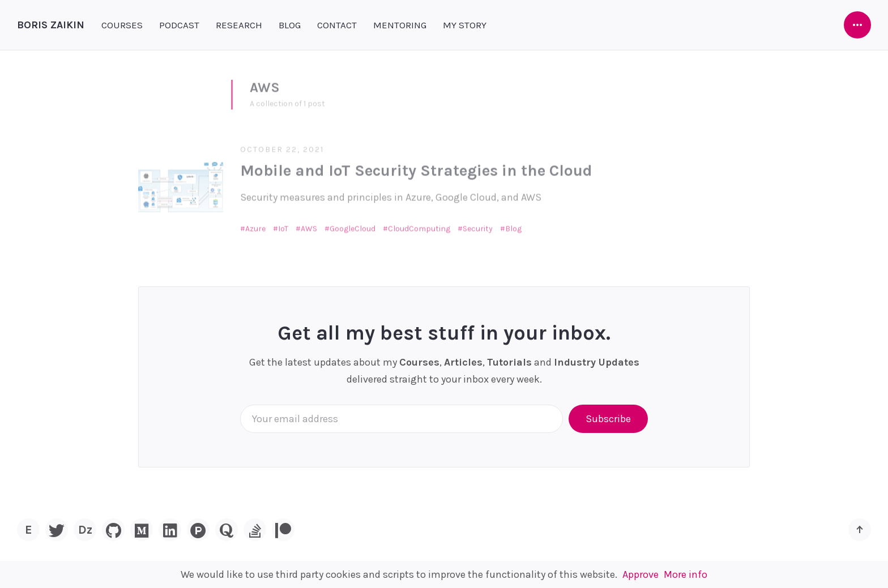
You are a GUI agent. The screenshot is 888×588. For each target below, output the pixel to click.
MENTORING (400, 25)
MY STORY (465, 25)
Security (478, 223)
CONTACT (337, 25)
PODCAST (179, 25)
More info (686, 574)
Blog (513, 223)
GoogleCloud (353, 223)
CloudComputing (419, 223)
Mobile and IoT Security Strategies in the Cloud (416, 166)
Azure (255, 223)
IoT (283, 223)
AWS (309, 223)
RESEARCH (239, 25)
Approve (641, 574)
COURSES (122, 25)
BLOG (290, 25)
